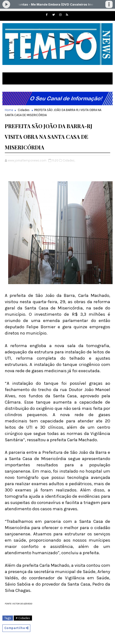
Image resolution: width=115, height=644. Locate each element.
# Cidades (23, 618)
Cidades (24, 110)
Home (9, 110)
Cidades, (69, 160)
